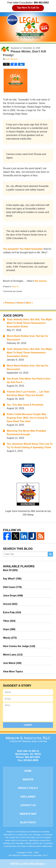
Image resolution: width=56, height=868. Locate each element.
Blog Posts (28, 822)
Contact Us (28, 805)
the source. (41, 281)
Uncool (10, 604)
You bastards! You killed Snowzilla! (23, 249)
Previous (9, 303)
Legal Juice (28, 27)
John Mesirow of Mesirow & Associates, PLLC (28, 855)
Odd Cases (12, 587)
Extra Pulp (12, 612)
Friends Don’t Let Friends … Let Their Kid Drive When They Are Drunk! (28, 393)
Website (28, 779)
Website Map (28, 814)
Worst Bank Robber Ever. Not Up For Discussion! (28, 338)
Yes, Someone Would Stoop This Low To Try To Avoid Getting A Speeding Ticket (30, 446)
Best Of (15, 287)
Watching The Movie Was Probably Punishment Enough (26, 433)
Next (29, 303)
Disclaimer (28, 797)
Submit (28, 725)
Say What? (12, 579)
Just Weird (12, 663)
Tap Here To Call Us (28, 8)
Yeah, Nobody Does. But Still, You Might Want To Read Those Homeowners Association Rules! (29, 323)
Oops (9, 629)
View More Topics (13, 672)
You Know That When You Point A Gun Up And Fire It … (29, 380)
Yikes (9, 621)
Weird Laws (13, 655)
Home (20, 303)
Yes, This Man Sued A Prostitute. (25, 405)
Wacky (10, 638)
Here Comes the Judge (19, 646)
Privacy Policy (28, 788)
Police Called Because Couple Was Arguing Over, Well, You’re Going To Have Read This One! (27, 418)
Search (50, 554)
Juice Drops (13, 316)
